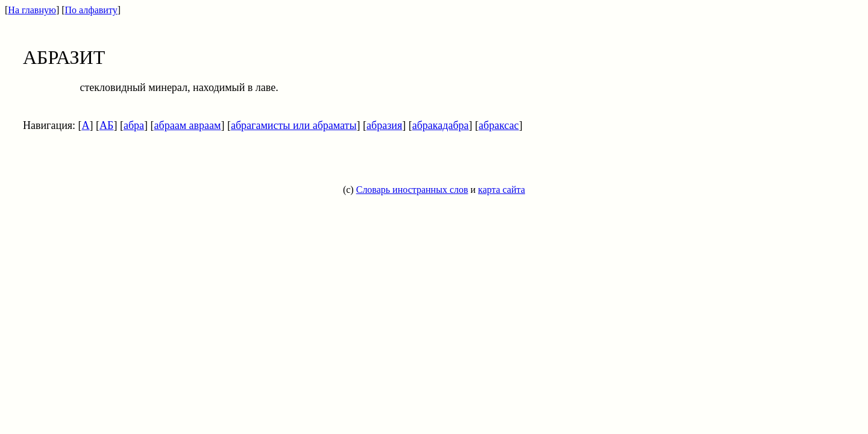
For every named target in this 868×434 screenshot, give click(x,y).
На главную (32, 10)
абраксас (499, 125)
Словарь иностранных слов (412, 190)
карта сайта (502, 190)
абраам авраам (188, 125)
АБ (106, 125)
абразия (384, 125)
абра (134, 125)
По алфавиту (91, 10)
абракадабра (441, 125)
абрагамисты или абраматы (294, 125)
